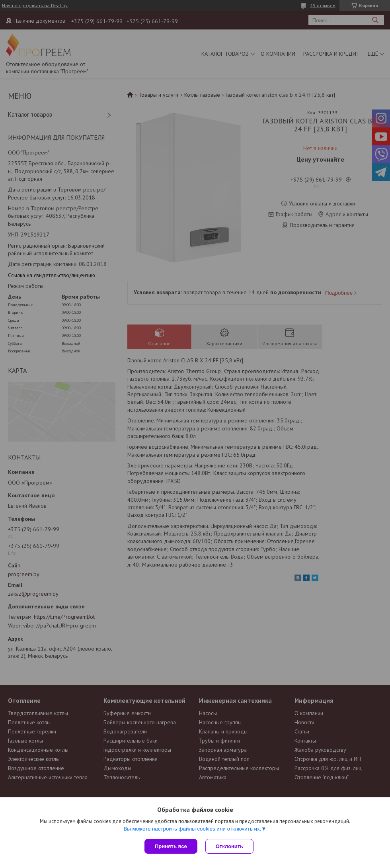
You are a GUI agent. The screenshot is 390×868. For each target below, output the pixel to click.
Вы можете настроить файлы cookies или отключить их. (192, 829)
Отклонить (229, 846)
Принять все (171, 846)
